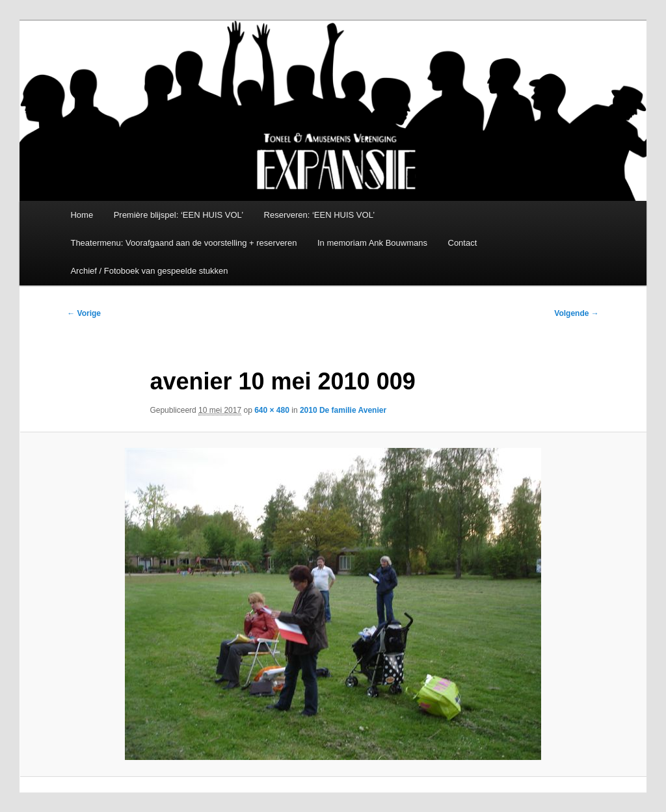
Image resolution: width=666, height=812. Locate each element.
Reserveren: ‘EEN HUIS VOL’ (320, 215)
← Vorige (84, 313)
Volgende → (576, 313)
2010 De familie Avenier (343, 410)
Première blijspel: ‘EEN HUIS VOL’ (179, 215)
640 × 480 (272, 410)
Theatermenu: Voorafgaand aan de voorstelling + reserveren (183, 243)
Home (82, 215)
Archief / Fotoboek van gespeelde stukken (149, 271)
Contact (463, 243)
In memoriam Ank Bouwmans (372, 243)
